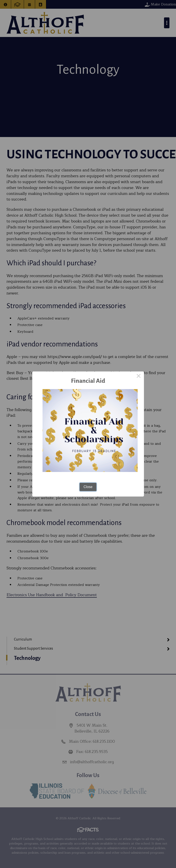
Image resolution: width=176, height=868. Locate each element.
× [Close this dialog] (139, 377)
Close (88, 487)
